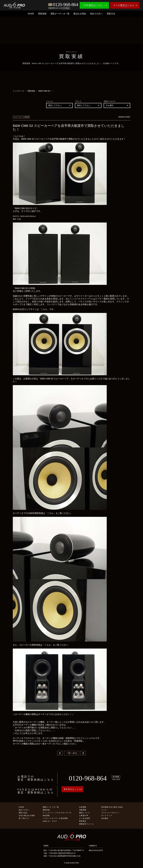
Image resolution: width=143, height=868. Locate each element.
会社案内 (105, 819)
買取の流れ (23, 813)
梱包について (85, 813)
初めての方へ (96, 14)
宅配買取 (83, 810)
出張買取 (83, 807)
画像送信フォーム (86, 824)
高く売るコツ (24, 819)
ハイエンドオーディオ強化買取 (55, 819)
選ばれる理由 (80, 14)
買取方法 (111, 14)
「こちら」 (44, 309)
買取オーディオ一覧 (60, 14)
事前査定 (83, 821)
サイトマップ (107, 816)
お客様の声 (84, 816)
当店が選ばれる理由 (27, 816)
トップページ (18, 91)
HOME (31, 14)
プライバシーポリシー (110, 813)
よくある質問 (85, 819)
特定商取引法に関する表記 (112, 807)
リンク (104, 810)
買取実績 (42, 14)
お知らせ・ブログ (50, 821)
